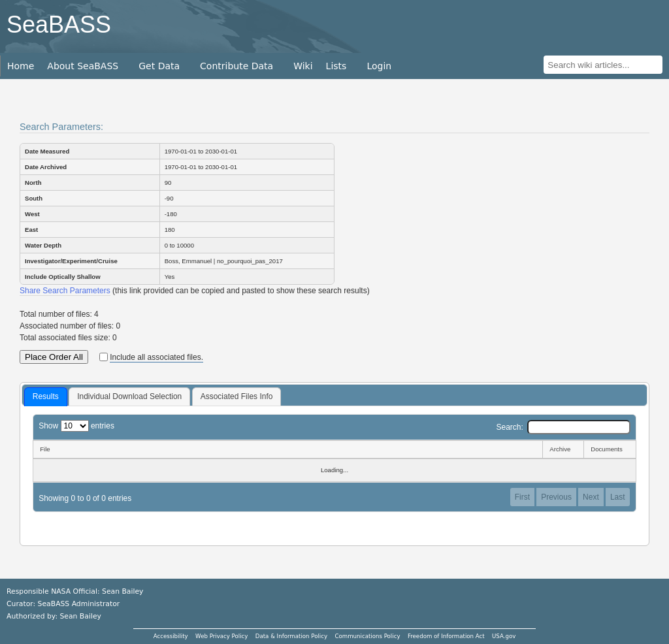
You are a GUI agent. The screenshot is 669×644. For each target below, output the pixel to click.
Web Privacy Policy (221, 636)
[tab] (46, 397)
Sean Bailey (80, 616)
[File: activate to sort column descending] (287, 449)
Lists (336, 66)
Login (379, 66)
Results (46, 396)
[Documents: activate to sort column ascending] (610, 449)
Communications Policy (367, 636)
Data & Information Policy (291, 636)
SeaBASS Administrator (79, 604)
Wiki (303, 66)
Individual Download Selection (129, 396)
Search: (563, 427)
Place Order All (54, 357)
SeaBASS (59, 24)
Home (21, 66)
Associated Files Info (237, 396)
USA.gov (504, 636)
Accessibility (171, 636)
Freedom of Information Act (446, 636)
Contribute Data (237, 66)
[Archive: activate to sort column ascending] (563, 449)
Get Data (159, 66)
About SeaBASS (83, 66)
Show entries (76, 426)
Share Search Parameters (65, 291)
